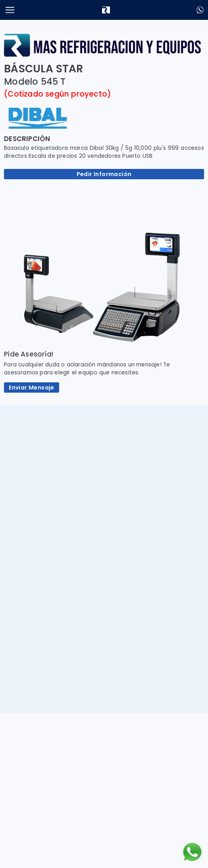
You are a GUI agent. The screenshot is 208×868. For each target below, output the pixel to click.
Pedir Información (104, 174)
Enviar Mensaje (32, 387)
